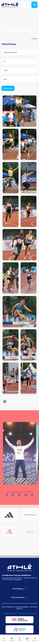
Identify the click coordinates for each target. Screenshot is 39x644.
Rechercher (8, 88)
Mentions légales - (24, 613)
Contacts (34, 613)
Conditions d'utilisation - (11, 613)
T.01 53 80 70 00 (7, 580)
